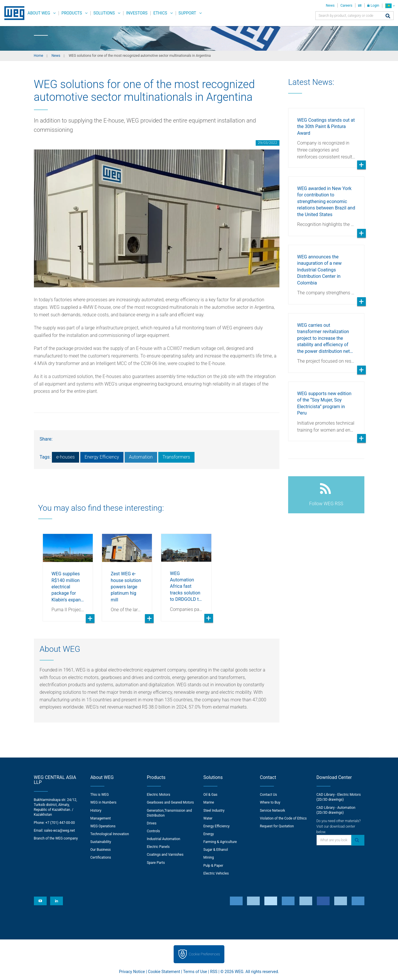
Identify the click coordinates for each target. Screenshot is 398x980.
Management (101, 818)
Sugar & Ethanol (216, 850)
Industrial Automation (164, 839)
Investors (137, 13)
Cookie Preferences (204, 954)
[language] (390, 6)
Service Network (273, 811)
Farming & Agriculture (220, 842)
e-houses (66, 457)
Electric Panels (158, 847)
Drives (152, 823)
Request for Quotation (277, 826)
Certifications (101, 857)
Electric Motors (159, 795)
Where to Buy (270, 802)
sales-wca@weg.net (59, 831)
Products (72, 13)
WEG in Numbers (103, 802)
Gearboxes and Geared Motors (170, 802)
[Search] (388, 16)
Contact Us (269, 795)
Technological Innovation (110, 834)
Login (373, 6)
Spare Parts (156, 863)
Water (208, 818)
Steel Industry (214, 811)
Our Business (101, 850)
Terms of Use (195, 972)
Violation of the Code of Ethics (283, 818)
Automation (141, 457)
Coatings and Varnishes (165, 855)
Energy (209, 834)
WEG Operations (103, 826)
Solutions (104, 13)
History (96, 811)
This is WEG (100, 795)
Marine (209, 802)
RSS (214, 972)
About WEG (39, 13)
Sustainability (101, 842)
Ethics (160, 13)
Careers (346, 6)
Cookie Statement (164, 972)
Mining (209, 857)
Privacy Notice (132, 972)
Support (187, 13)
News (330, 6)
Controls (153, 831)
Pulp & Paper (213, 866)
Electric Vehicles (216, 873)
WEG (12, 13)
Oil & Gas (210, 795)
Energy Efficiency (102, 457)
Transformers (176, 457)
